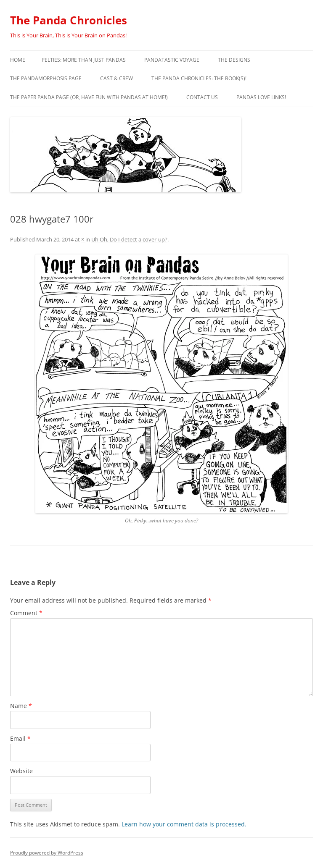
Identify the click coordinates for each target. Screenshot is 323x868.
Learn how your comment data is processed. (184, 824)
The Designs (234, 60)
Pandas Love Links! (261, 97)
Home (18, 60)
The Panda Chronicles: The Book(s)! (199, 78)
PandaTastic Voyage (172, 60)
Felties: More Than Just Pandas (84, 60)
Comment (26, 613)
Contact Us (202, 97)
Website (21, 771)
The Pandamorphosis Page (46, 78)
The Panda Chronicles (69, 20)
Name (21, 706)
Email (20, 738)
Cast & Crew (116, 78)
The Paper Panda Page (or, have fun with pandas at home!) (89, 97)
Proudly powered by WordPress (47, 853)
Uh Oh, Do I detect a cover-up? (129, 239)
